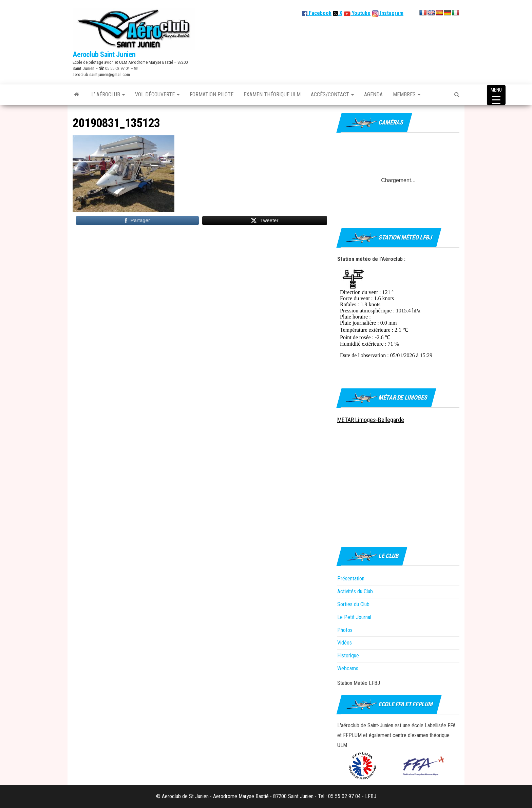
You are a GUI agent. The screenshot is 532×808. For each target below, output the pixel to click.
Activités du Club (355, 591)
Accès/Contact (332, 94)
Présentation (351, 579)
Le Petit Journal (354, 617)
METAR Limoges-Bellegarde (371, 420)
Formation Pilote (212, 94)
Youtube (360, 13)
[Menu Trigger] (496, 95)
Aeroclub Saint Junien (104, 54)
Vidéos (345, 643)
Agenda (373, 94)
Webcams (348, 668)
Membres (407, 94)
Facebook (317, 13)
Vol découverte (157, 94)
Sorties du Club (353, 604)
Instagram (391, 13)
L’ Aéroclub (108, 94)
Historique (348, 656)
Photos (345, 630)
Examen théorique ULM (272, 94)
